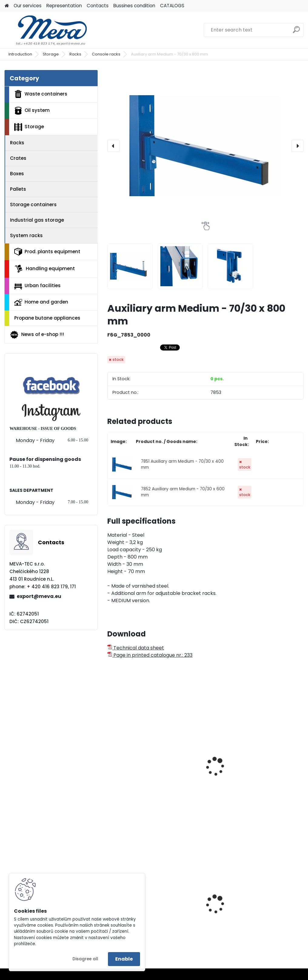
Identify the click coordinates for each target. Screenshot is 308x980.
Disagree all (85, 959)
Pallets (18, 189)
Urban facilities (37, 286)
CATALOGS (172, 6)
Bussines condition (134, 6)
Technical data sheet (136, 648)
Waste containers (41, 94)
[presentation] (113, 146)
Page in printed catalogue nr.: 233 (150, 655)
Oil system (32, 111)
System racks (26, 235)
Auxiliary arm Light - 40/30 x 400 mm (136, 763)
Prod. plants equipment (47, 252)
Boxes (17, 174)
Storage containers (33, 205)
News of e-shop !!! (37, 335)
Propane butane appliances (47, 318)
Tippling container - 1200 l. (269, 903)
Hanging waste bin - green (203, 911)
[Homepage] (7, 6)
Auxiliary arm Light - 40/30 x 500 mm (203, 763)
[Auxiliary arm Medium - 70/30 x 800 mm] (205, 146)
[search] (296, 32)
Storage (51, 54)
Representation (64, 6)
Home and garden (41, 302)
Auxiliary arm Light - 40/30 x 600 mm (270, 763)
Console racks (106, 54)
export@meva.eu (39, 596)
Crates (18, 158)
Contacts (98, 6)
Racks (75, 54)
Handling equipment (45, 269)
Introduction (20, 54)
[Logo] (46, 30)
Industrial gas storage (37, 220)
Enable (124, 959)
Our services (28, 6)
